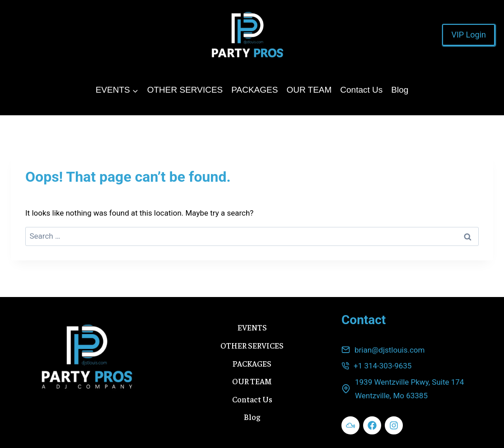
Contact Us (361, 90)
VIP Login (469, 35)
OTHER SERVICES (185, 90)
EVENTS (252, 327)
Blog (400, 90)
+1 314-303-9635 (383, 366)
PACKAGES (254, 90)
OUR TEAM (309, 90)
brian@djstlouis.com (390, 350)
